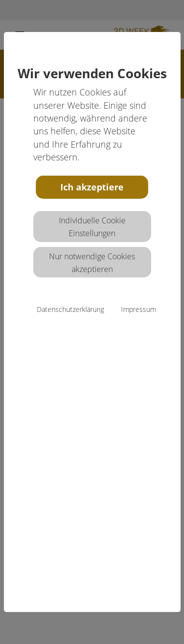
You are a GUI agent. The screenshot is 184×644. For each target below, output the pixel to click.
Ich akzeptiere (92, 187)
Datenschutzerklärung (70, 309)
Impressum (139, 309)
